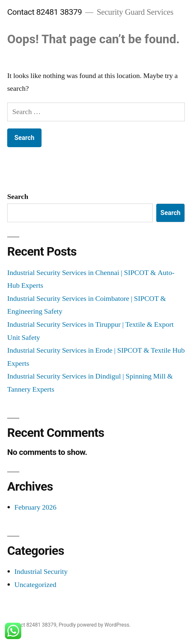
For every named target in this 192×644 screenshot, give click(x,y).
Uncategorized (35, 585)
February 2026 (35, 507)
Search (18, 197)
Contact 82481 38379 (44, 12)
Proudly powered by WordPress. (95, 625)
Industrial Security (41, 572)
